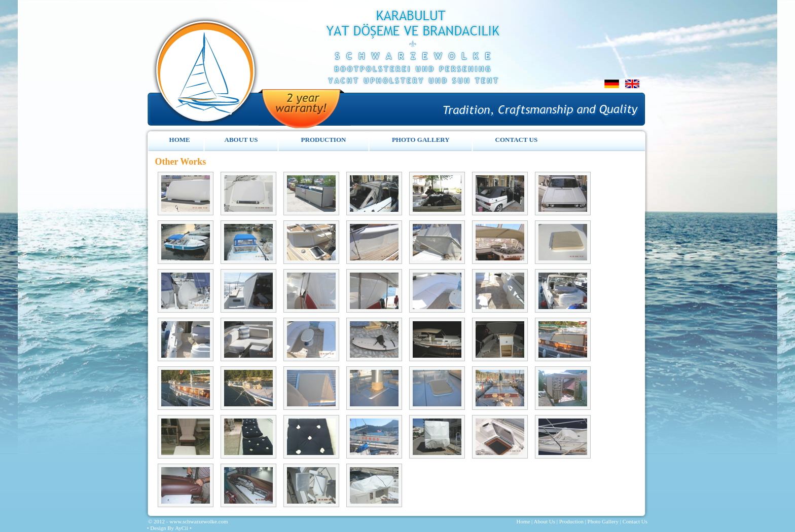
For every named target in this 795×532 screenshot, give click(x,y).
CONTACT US (517, 140)
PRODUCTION (324, 140)
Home (523, 521)
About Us (544, 521)
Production (571, 521)
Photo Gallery (603, 521)
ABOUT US (241, 140)
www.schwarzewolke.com (198, 521)
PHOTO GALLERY (421, 140)
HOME (180, 140)
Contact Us (635, 521)
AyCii (182, 528)
